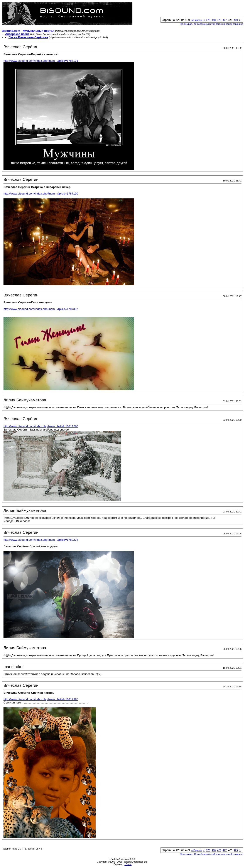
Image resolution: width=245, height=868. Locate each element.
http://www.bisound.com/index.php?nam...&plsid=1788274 (41, 540)
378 (208, 20)
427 (225, 20)
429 (236, 20)
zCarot (128, 864)
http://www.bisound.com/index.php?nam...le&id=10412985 (41, 699)
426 (219, 20)
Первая (197, 20)
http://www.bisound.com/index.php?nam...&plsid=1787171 (41, 61)
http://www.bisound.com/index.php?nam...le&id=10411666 (41, 426)
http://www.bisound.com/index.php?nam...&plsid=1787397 (41, 309)
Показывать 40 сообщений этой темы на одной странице (212, 24)
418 (214, 20)
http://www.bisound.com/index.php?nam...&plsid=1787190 (41, 194)
